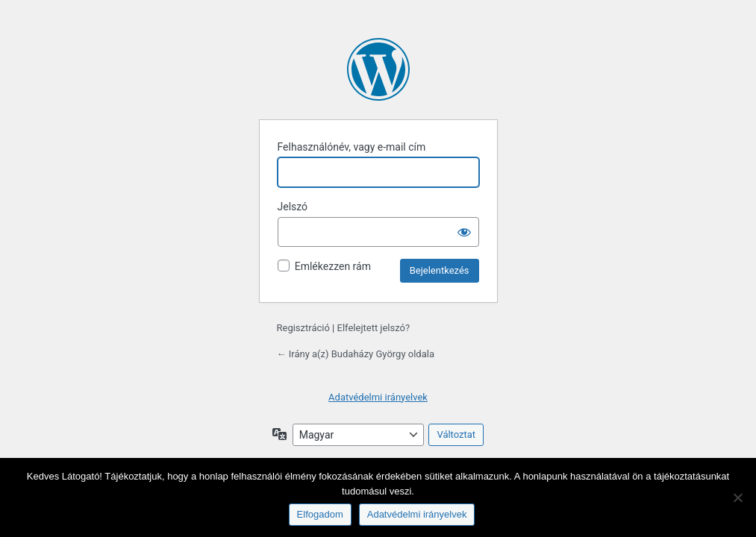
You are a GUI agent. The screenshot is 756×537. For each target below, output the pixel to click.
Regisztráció (303, 328)
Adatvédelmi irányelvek (378, 397)
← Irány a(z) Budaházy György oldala (356, 354)
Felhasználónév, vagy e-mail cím (352, 147)
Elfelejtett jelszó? (374, 328)
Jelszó (293, 207)
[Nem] (737, 497)
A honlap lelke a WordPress (378, 69)
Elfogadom (320, 514)
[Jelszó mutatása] (464, 232)
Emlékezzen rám (333, 266)
